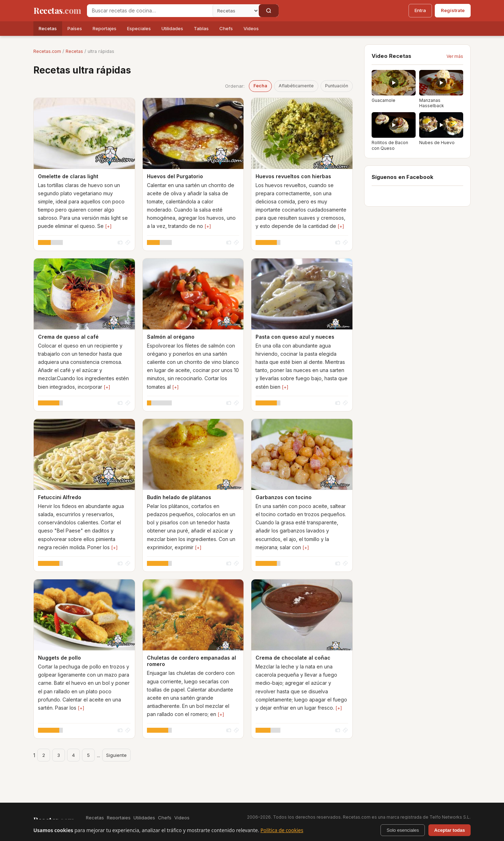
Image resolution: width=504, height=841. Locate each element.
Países (75, 28)
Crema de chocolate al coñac (293, 658)
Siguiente (116, 755)
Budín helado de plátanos (179, 497)
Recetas (48, 28)
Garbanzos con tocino (284, 497)
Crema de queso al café (68, 337)
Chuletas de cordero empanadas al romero (191, 661)
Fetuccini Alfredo (60, 497)
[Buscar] (269, 11)
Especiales (139, 28)
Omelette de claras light (68, 176)
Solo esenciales (403, 830)
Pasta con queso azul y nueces (295, 337)
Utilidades (172, 28)
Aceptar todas (450, 830)
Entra (420, 10)
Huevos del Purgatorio (175, 176)
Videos (251, 28)
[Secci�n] (236, 11)
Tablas (201, 28)
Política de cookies (282, 830)
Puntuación (337, 86)
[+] (108, 226)
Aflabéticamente (296, 86)
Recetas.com (47, 51)
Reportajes (105, 28)
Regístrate (453, 10)
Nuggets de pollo (59, 658)
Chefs (226, 28)
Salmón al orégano (171, 337)
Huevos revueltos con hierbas (293, 176)
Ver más (455, 56)
